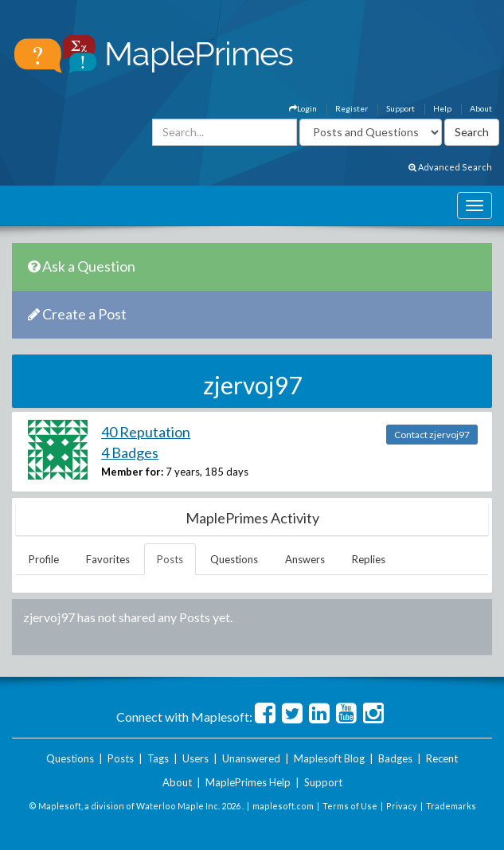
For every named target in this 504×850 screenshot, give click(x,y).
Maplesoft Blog (329, 758)
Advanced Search (450, 167)
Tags (158, 758)
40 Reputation (146, 432)
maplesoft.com (283, 806)
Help (442, 108)
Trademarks (451, 806)
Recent (442, 758)
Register (352, 108)
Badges (395, 758)
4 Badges (130, 452)
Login (303, 108)
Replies (369, 559)
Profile (44, 559)
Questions (234, 559)
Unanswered (251, 758)
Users (195, 758)
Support (400, 108)
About (481, 108)
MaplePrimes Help (248, 782)
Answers (305, 559)
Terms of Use (350, 806)
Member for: (132, 472)
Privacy (402, 806)
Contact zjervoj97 (432, 435)
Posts (170, 559)
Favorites (108, 559)
